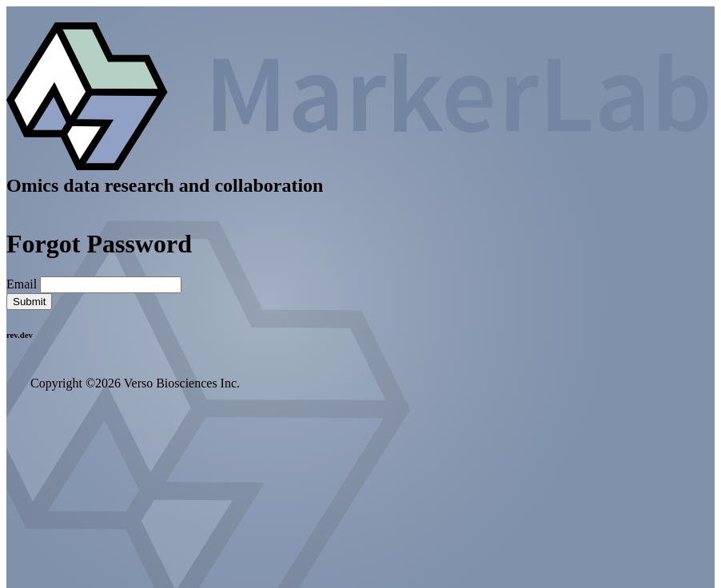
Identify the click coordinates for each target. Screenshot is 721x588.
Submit (29, 302)
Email (22, 284)
